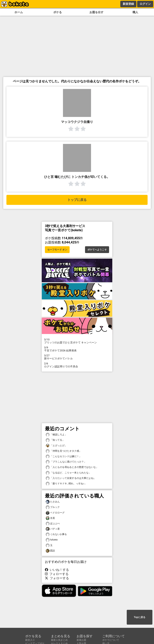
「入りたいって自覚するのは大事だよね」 (71, 478)
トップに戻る (77, 200)
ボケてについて (111, 640)
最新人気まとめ (59, 640)
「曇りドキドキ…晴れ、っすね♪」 (66, 484)
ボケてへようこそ (97, 250)
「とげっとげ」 (56, 446)
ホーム (19, 12)
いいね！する (57, 570)
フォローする (57, 574)
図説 (50, 551)
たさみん (53, 502)
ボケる (58, 12)
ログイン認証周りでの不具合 (77, 365)
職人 (135, 12)
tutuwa (52, 540)
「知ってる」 (55, 440)
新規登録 (128, 4)
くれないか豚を (56, 534)
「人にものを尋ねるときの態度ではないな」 (72, 467)
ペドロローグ (55, 513)
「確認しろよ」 (56, 435)
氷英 (50, 518)
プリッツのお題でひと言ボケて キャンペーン (77, 341)
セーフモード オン (57, 250)
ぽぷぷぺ (53, 524)
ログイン (145, 4)
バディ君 (53, 529)
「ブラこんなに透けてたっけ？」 (66, 462)
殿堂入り (30, 640)
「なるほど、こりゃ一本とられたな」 (68, 473)
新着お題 (81, 640)
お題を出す (96, 12)
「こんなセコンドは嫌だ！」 (64, 456)
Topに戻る (139, 617)
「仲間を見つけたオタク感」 (64, 451)
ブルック (53, 507)
